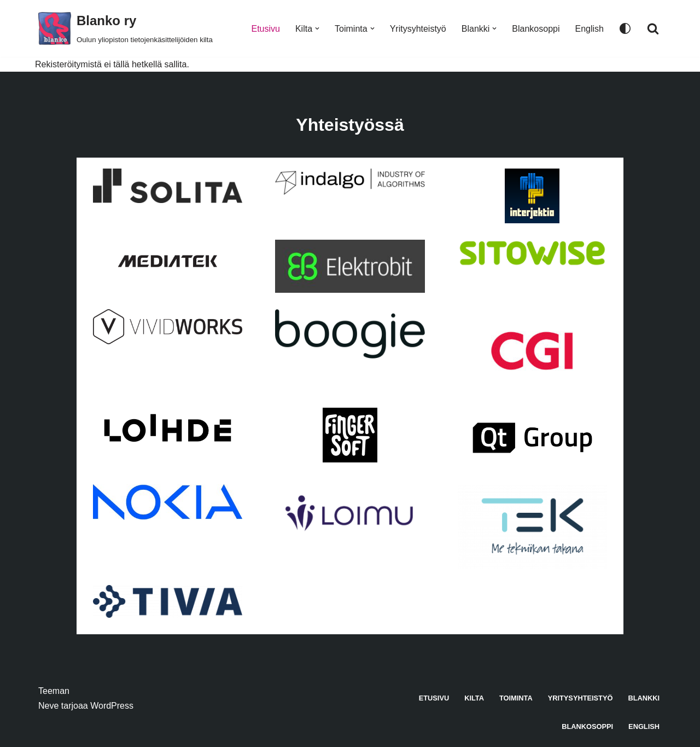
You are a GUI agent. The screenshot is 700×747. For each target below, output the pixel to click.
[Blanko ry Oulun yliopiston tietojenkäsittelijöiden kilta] (126, 28)
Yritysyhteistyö (418, 29)
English (590, 29)
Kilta (474, 698)
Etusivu (265, 29)
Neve (48, 706)
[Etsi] (653, 28)
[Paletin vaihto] (625, 28)
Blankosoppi (536, 29)
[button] (317, 28)
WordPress (112, 706)
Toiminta (516, 698)
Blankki (644, 698)
